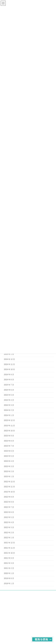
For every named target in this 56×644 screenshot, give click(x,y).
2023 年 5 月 (9, 456)
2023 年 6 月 (9, 451)
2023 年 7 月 (9, 446)
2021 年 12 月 (9, 543)
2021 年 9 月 (9, 558)
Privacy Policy (48, 603)
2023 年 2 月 (9, 471)
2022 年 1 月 (9, 538)
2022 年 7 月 (9, 507)
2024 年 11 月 (9, 364)
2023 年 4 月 (9, 461)
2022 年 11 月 (9, 487)
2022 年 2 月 (9, 533)
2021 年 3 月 (9, 563)
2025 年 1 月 (9, 354)
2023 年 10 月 (9, 431)
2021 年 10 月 (9, 553)
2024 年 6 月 (9, 390)
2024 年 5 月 (9, 395)
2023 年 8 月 (9, 441)
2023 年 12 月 (9, 420)
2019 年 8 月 (9, 578)
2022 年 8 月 (9, 502)
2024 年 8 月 (9, 380)
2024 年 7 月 (9, 385)
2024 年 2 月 (9, 410)
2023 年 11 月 (9, 425)
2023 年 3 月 (9, 466)
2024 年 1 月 (9, 415)
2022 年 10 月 (9, 492)
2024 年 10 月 (9, 369)
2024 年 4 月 (9, 400)
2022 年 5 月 (9, 517)
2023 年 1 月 (9, 476)
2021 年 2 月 (9, 568)
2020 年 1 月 (9, 573)
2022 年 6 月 (9, 512)
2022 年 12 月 (9, 481)
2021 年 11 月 (9, 548)
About (26, 603)
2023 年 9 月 (9, 436)
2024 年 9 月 (9, 375)
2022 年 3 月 (9, 527)
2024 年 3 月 (9, 405)
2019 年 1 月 (9, 583)
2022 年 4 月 (9, 522)
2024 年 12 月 (9, 359)
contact (36, 603)
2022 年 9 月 (9, 497)
